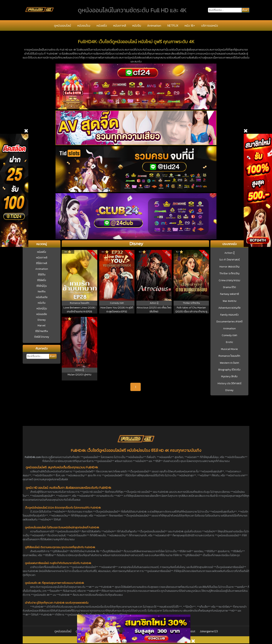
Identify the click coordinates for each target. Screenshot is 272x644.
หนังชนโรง (84, 25)
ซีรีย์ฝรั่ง (42, 280)
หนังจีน (137, 25)
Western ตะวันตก (229, 363)
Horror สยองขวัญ (229, 267)
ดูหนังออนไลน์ (63, 25)
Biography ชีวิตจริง (229, 370)
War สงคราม (229, 301)
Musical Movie (229, 349)
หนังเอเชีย (42, 314)
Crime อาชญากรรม (229, 281)
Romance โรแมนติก (229, 356)
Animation (154, 25)
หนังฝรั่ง (102, 25)
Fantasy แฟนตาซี (229, 294)
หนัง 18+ (190, 25)
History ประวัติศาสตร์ (229, 383)
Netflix (42, 292)
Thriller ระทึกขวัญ (229, 274)
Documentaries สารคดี (229, 322)
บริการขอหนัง (210, 25)
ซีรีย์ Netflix (42, 331)
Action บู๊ (229, 253)
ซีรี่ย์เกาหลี (42, 263)
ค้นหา (53, 356)
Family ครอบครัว (229, 315)
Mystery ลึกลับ (229, 377)
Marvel (42, 325)
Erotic (229, 342)
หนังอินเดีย (42, 297)
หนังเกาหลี (120, 25)
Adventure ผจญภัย (229, 308)
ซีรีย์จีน (42, 275)
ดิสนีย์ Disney (42, 337)
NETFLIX (173, 25)
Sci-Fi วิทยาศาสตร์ (229, 260)
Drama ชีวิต (229, 287)
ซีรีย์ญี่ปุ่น (42, 286)
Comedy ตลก (229, 335)
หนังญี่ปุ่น (42, 309)
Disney (42, 320)
